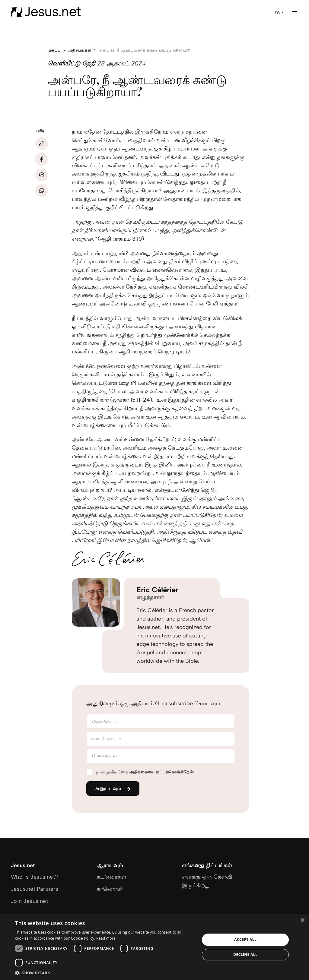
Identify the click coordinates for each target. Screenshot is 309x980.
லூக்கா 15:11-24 (131, 400)
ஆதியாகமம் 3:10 (121, 239)
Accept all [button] (245, 939)
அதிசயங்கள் (80, 50)
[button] (105, 973)
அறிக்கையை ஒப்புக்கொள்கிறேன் (161, 772)
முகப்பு (54, 50)
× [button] (302, 920)
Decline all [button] (245, 955)
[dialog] (154, 947)
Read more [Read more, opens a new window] (106, 938)
